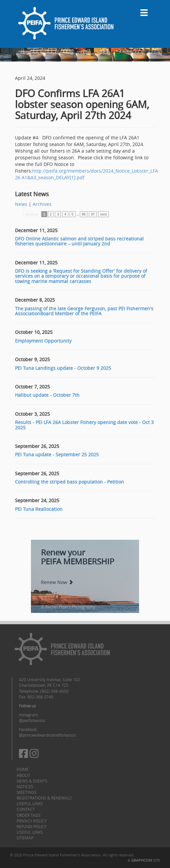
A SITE (144, 860)
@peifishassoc (32, 720)
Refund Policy (32, 826)
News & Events (32, 781)
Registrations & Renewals (44, 798)
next (103, 214)
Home (23, 769)
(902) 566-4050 (54, 691)
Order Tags (29, 815)
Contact (26, 809)
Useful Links (30, 803)
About (23, 775)
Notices (25, 787)
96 (84, 214)
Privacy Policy (32, 821)
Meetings (27, 792)
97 (93, 214)
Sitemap (25, 838)
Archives (42, 204)
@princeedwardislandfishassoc (48, 735)
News (21, 204)
